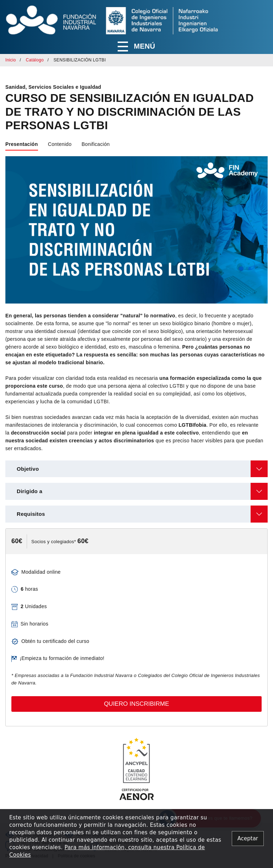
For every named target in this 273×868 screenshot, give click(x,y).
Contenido (60, 144)
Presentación (22, 144)
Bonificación (95, 144)
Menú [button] (136, 47)
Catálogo (34, 60)
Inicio (11, 60)
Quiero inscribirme (136, 704)
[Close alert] (248, 839)
